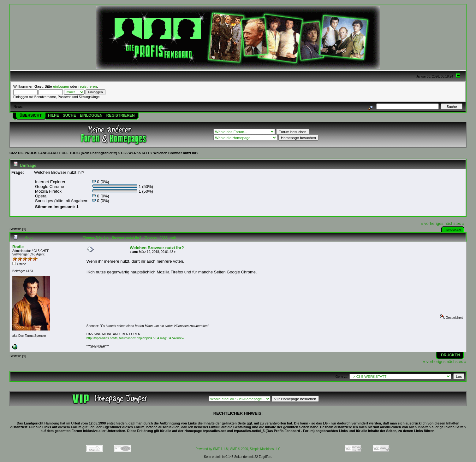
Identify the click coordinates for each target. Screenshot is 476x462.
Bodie (18, 247)
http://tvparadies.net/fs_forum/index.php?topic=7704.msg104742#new (135, 338)
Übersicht (31, 115)
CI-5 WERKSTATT (135, 153)
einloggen (61, 86)
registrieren (88, 86)
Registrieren (121, 115)
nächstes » (454, 223)
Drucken (453, 230)
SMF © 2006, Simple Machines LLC (255, 449)
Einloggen (91, 115)
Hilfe (54, 115)
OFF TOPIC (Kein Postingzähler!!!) (89, 153)
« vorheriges (432, 223)
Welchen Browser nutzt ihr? (176, 153)
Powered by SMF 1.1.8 (212, 449)
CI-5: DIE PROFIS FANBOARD (34, 153)
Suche (69, 115)
